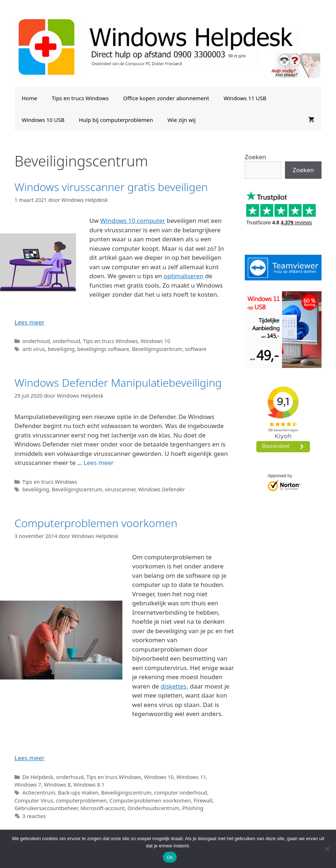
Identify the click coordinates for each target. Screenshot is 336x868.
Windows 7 (28, 785)
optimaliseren (184, 276)
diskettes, (175, 686)
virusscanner (120, 489)
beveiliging (61, 349)
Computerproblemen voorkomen (96, 523)
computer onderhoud (181, 793)
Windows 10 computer (133, 221)
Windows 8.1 (89, 785)
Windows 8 (57, 785)
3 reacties (34, 816)
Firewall (203, 801)
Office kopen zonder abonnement (166, 98)
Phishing (193, 808)
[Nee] (327, 849)
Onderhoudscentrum (153, 808)
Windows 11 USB (245, 98)
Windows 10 (155, 341)
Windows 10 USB (43, 120)
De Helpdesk (38, 777)
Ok (170, 857)
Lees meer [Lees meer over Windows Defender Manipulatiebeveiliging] (99, 463)
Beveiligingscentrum (157, 349)
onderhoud (36, 341)
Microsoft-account (102, 808)
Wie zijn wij (182, 120)
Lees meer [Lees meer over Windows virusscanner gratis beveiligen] (30, 322)
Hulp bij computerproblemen (116, 120)
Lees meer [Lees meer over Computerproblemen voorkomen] (30, 758)
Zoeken (255, 157)
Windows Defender (162, 489)
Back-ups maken (78, 793)
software (196, 349)
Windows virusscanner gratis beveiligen (111, 187)
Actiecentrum (39, 793)
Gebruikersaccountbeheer (46, 808)
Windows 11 (191, 777)
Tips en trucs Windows (80, 98)
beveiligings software (103, 349)
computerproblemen (81, 801)
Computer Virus (34, 801)
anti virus (34, 349)
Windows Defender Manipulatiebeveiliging (118, 383)
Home (30, 98)
